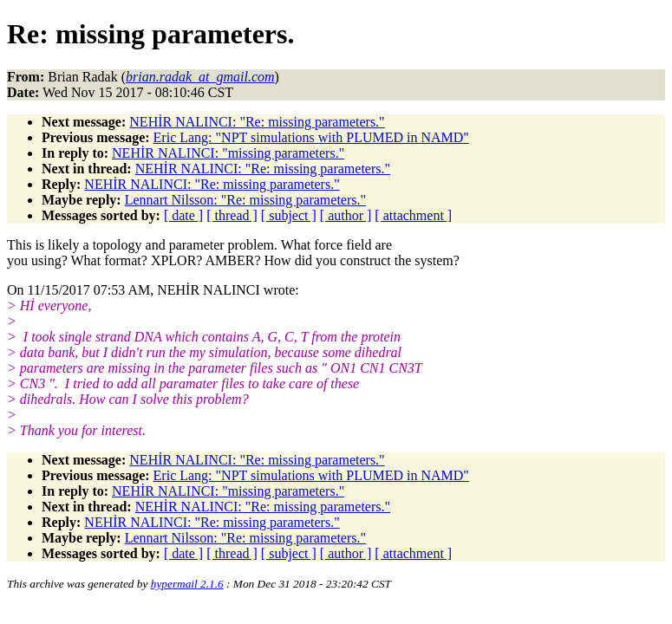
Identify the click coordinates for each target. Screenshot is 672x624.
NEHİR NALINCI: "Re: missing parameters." (257, 122)
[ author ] (346, 215)
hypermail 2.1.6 (187, 584)
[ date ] (183, 215)
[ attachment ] (413, 215)
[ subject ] (289, 215)
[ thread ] (232, 215)
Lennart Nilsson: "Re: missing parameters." (245, 200)
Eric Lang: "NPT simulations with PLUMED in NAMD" (311, 137)
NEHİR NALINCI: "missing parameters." (228, 153)
